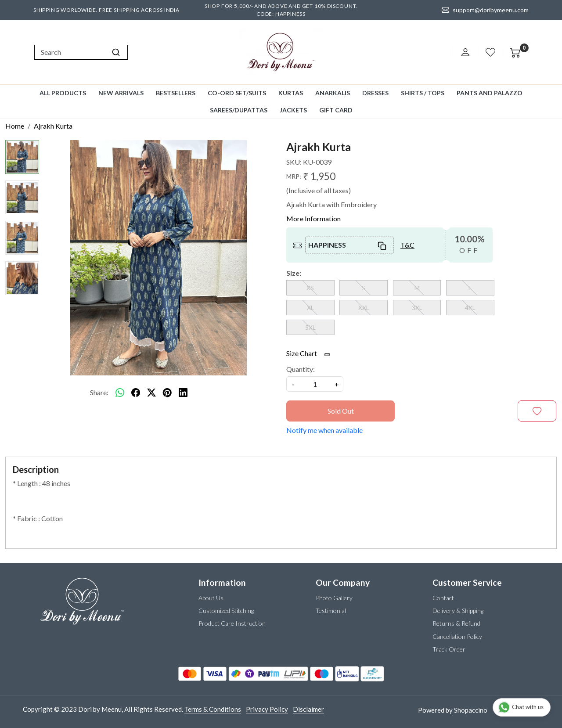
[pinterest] (167, 393)
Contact (443, 598)
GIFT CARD (336, 110)
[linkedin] (183, 393)
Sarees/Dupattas (239, 110)
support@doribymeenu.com (485, 10)
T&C (407, 245)
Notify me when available (324, 430)
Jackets (293, 110)
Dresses (375, 93)
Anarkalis (333, 93)
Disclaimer (308, 709)
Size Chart (311, 353)
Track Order (449, 649)
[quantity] (315, 384)
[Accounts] (465, 52)
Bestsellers (176, 93)
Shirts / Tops (423, 93)
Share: (99, 392)
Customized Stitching (226, 611)
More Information (313, 218)
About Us (211, 598)
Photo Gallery (334, 598)
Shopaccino (471, 710)
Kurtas (291, 93)
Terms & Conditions (213, 709)
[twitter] (151, 393)
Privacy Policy (267, 709)
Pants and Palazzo (490, 93)
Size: (294, 273)
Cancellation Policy (457, 636)
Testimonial (331, 611)
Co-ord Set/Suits (237, 93)
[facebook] (136, 393)
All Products (63, 93)
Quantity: (301, 369)
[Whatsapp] (120, 393)
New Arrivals (121, 93)
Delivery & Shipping (458, 611)
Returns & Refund (456, 623)
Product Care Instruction (232, 623)
